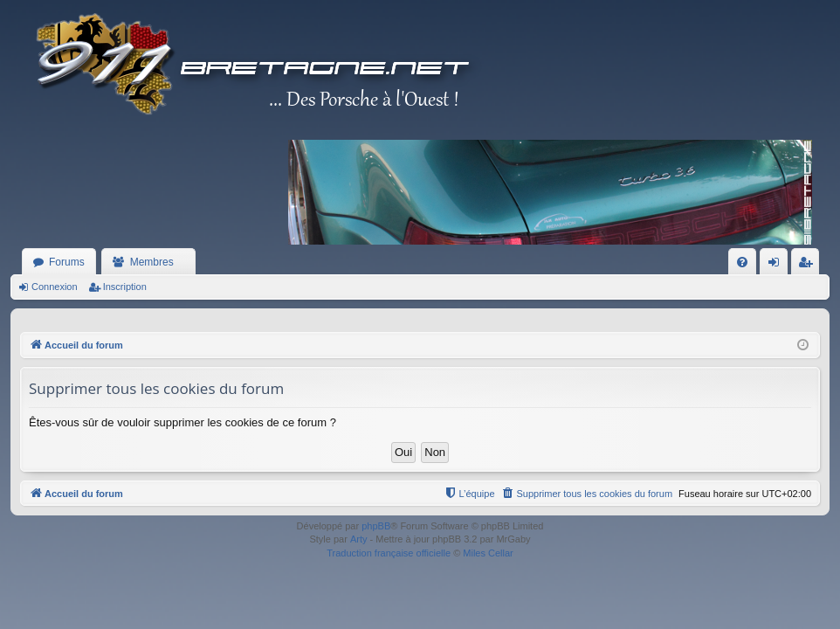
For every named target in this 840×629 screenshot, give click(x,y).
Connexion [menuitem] (778, 266)
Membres (152, 262)
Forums (67, 262)
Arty (359, 539)
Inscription (125, 287)
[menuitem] (742, 262)
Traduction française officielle (389, 553)
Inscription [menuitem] (809, 266)
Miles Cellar (488, 553)
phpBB (376, 526)
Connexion (55, 287)
